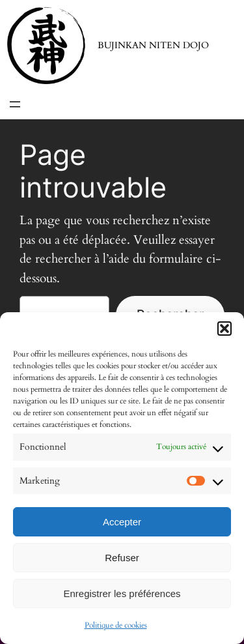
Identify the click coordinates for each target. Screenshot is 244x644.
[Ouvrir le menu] (15, 104)
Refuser (122, 558)
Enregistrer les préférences (122, 593)
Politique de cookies (116, 625)
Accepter (122, 522)
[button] (224, 329)
